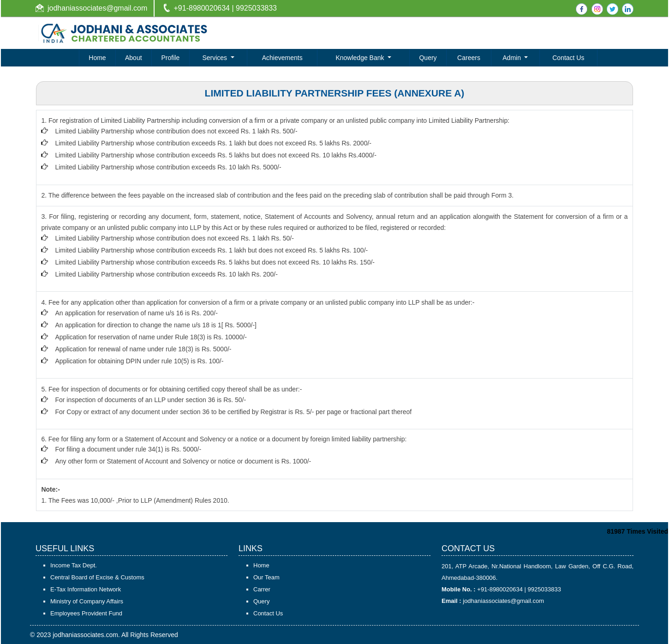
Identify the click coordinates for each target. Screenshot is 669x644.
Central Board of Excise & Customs (97, 577)
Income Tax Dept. (74, 565)
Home (97, 58)
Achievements (282, 58)
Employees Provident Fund (86, 613)
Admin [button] (513, 58)
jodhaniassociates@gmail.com (97, 8)
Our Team (266, 577)
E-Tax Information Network (86, 589)
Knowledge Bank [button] (361, 58)
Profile (171, 58)
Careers (469, 58)
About (134, 58)
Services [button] (215, 58)
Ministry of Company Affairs (87, 601)
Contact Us (568, 58)
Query (428, 58)
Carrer (262, 589)
